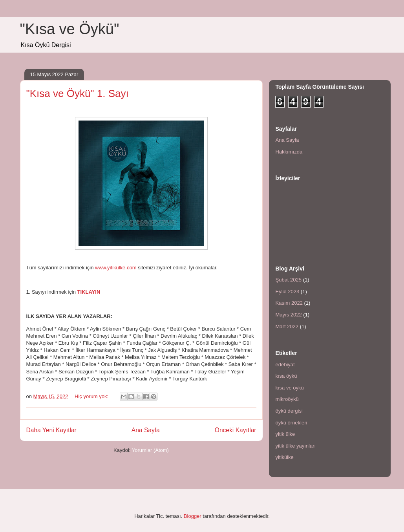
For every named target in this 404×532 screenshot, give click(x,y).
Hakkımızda (289, 152)
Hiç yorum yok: (92, 396)
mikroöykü (287, 399)
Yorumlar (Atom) (150, 450)
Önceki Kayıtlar (236, 430)
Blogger (193, 516)
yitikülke (285, 457)
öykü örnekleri (292, 423)
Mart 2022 (287, 326)
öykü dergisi (289, 411)
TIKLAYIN (89, 292)
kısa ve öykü (290, 388)
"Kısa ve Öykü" (70, 29)
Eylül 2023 (288, 292)
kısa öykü (286, 376)
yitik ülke (285, 434)
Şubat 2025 (289, 280)
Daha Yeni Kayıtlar (51, 430)
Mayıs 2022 (289, 315)
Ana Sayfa (146, 430)
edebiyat (285, 365)
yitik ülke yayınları (296, 446)
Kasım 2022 (289, 303)
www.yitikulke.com (116, 268)
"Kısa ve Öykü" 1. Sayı (78, 93)
